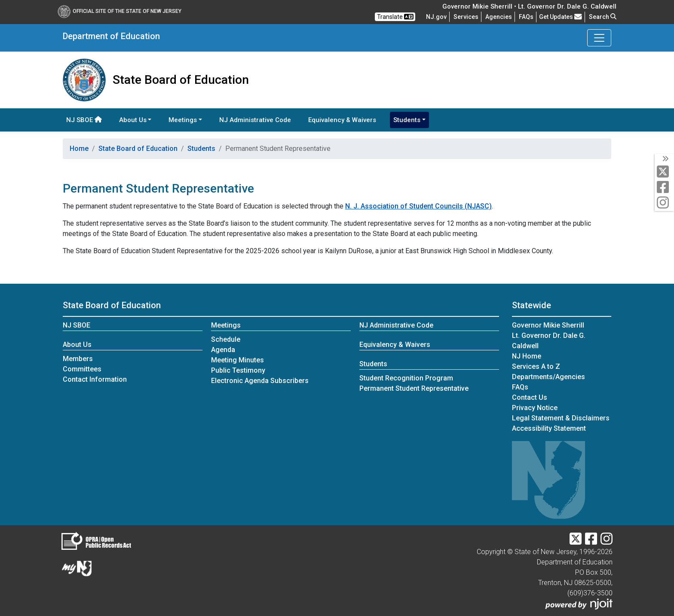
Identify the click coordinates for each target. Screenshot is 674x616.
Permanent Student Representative (414, 388)
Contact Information (95, 379)
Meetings (226, 325)
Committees (82, 369)
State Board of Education (138, 149)
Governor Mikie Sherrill (548, 325)
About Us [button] (133, 120)
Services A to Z (536, 366)
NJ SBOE (84, 120)
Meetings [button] (183, 120)
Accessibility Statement (549, 428)
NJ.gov (436, 17)
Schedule (226, 339)
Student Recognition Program (406, 378)
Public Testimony (238, 370)
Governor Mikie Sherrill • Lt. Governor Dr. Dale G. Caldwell (529, 6)
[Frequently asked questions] (526, 17)
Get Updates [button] (561, 17)
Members (78, 359)
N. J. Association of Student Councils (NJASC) (418, 206)
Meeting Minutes (237, 360)
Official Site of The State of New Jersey (119, 11)
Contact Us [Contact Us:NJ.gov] (530, 397)
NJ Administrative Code (255, 120)
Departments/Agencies (548, 377)
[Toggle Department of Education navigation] (599, 38)
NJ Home (527, 356)
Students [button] (407, 120)
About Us (77, 345)
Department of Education (111, 36)
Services (466, 17)
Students (201, 149)
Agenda (223, 350)
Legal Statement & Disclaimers (561, 418)
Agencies (499, 17)
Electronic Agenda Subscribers (260, 381)
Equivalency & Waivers (342, 120)
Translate (395, 17)
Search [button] (603, 17)
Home (79, 149)
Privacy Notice (535, 408)
